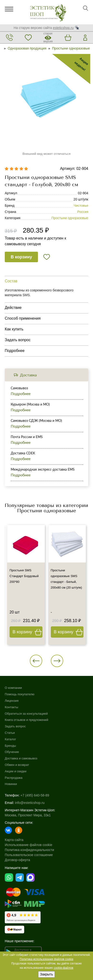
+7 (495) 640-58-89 (35, 795)
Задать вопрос (15, 726)
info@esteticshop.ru (30, 803)
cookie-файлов (63, 968)
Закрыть (46, 974)
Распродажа (14, 778)
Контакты (11, 707)
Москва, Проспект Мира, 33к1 (28, 815)
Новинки (11, 784)
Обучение (12, 752)
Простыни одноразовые (71, 48)
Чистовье (81, 206)
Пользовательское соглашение (29, 855)
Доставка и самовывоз (21, 758)
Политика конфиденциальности (29, 850)
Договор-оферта (17, 860)
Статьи (10, 733)
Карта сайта (14, 840)
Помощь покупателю (20, 694)
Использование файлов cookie (28, 845)
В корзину (21, 257)
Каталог (10, 739)
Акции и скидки (16, 771)
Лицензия (12, 701)
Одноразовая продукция (27, 48)
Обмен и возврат (17, 765)
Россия (83, 212)
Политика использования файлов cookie (47, 959)
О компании (13, 688)
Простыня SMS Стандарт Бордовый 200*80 (24, 576)
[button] (36, 661)
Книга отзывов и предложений (26, 720)
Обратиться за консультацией (26, 714)
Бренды (10, 746)
